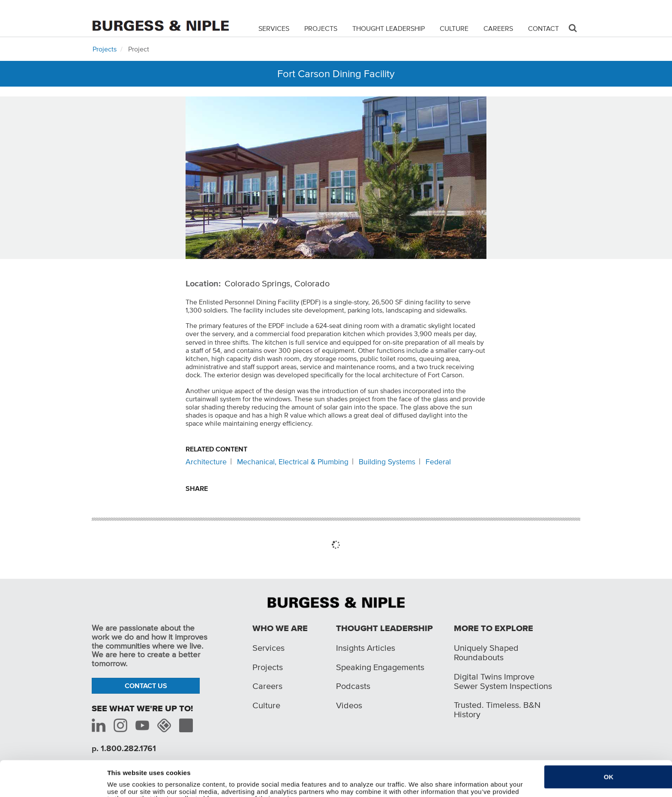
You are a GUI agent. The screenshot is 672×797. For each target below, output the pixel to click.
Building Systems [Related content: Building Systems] (387, 462)
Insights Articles (366, 648)
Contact (543, 28)
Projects (321, 28)
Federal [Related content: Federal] (438, 462)
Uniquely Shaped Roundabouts (486, 653)
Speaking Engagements (380, 667)
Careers (498, 28)
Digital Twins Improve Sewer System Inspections (503, 681)
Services (274, 28)
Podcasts (353, 686)
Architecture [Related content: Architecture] (206, 462)
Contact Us (146, 686)
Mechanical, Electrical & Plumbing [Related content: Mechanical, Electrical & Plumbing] (293, 462)
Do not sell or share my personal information (177, 785)
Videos (349, 705)
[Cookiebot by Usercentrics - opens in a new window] (50, 785)
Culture (454, 28)
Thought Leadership (388, 28)
